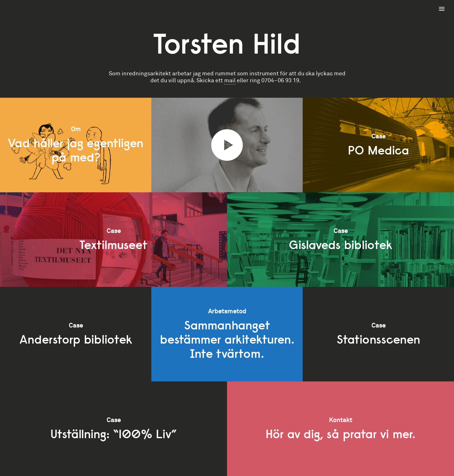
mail (230, 81)
